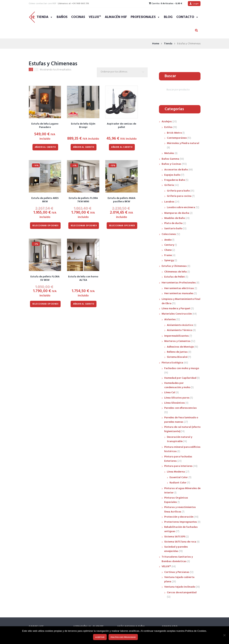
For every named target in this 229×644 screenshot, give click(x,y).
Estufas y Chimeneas (174, 266)
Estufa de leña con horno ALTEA (83, 278)
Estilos (168, 127)
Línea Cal (170, 393)
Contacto (187, 17)
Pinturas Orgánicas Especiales (176, 500)
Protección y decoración (179, 517)
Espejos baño (172, 175)
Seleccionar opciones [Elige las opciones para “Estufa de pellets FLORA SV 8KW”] (45, 304)
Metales (169, 153)
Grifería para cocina (179, 196)
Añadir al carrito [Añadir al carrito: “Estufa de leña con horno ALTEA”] (84, 304)
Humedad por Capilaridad (180, 378)
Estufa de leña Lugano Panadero (45, 126)
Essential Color (179, 477)
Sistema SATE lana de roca (180, 542)
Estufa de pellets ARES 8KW (45, 200)
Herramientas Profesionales (179, 283)
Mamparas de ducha (177, 213)
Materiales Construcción (177, 314)
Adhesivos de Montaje (180, 347)
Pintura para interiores (178, 466)
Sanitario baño (173, 229)
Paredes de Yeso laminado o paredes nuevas (181, 420)
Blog (168, 17)
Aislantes (170, 320)
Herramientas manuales (179, 294)
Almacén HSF (116, 17)
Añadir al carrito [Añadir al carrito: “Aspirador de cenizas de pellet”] (122, 147)
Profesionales (145, 17)
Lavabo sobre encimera (181, 207)
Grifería (169, 185)
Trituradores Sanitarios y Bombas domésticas (177, 559)
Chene (168, 250)
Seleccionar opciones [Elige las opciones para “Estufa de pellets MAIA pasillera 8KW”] (122, 226)
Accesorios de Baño (176, 170)
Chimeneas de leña (175, 272)
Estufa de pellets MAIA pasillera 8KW (121, 200)
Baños (62, 17)
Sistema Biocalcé (177, 357)
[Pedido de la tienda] (123, 72)
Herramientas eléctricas (179, 288)
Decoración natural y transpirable (180, 439)
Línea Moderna (176, 472)
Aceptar (100, 637)
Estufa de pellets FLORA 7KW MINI (83, 200)
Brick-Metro (174, 133)
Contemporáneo (177, 138)
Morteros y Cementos (177, 341)
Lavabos (169, 202)
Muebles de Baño (175, 218)
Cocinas (78, 17)
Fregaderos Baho (175, 180)
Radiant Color (178, 483)
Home (156, 44)
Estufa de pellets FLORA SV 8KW (45, 278)
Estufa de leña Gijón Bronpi (83, 126)
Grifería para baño (178, 191)
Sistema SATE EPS (175, 537)
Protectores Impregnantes (181, 522)
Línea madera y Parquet (176, 309)
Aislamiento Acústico (180, 325)
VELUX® (95, 17)
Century (169, 245)
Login (196, 4)
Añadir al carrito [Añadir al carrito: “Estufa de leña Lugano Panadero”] (45, 147)
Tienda (45, 17)
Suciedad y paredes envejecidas (176, 549)
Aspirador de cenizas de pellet (121, 126)
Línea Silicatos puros (177, 398)
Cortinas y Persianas (177, 572)
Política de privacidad (123, 637)
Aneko (168, 240)
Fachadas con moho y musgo (182, 368)
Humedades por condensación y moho (177, 385)
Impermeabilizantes (177, 336)
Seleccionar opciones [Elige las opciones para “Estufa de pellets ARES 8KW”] (45, 226)
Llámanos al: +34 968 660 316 (73, 4)
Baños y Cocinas (171, 164)
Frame (168, 255)
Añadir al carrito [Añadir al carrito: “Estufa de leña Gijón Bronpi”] (84, 147)
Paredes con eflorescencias (180, 408)
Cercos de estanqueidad (182, 593)
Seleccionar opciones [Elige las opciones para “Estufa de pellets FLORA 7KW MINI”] (84, 226)
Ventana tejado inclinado (180, 587)
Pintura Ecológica (172, 363)
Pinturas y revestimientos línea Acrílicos (180, 509)
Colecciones (169, 234)
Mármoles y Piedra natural (183, 143)
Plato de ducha (173, 223)
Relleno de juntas (177, 352)
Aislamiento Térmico (180, 330)
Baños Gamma (170, 159)
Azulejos (167, 122)
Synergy (169, 260)
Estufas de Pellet (175, 277)
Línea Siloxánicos (175, 403)
